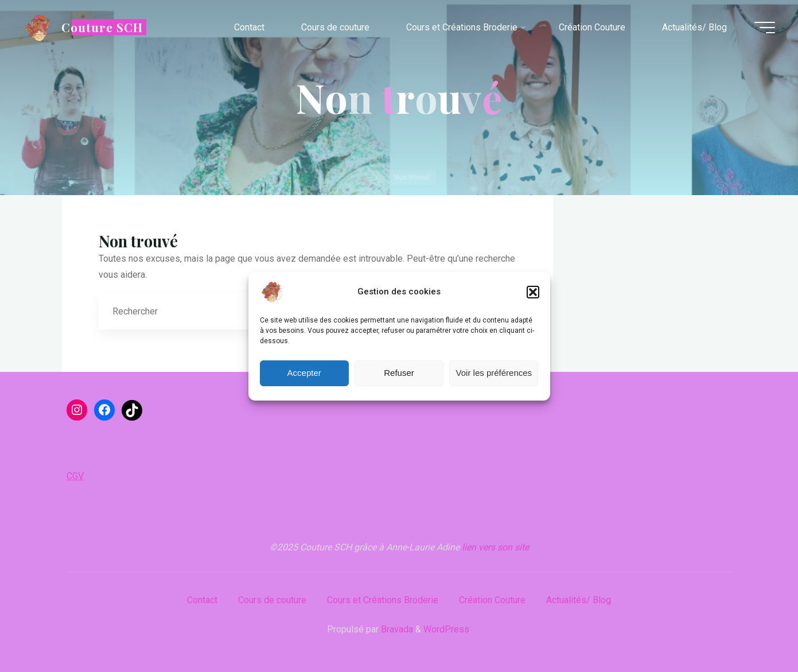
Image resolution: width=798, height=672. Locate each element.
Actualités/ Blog (579, 600)
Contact (202, 600)
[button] (533, 292)
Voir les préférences (494, 373)
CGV (75, 476)
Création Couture (492, 600)
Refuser (399, 373)
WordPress (446, 629)
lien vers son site (495, 547)
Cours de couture (272, 600)
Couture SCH (102, 27)
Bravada (396, 629)
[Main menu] (765, 28)
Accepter (304, 373)
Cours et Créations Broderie (383, 600)
